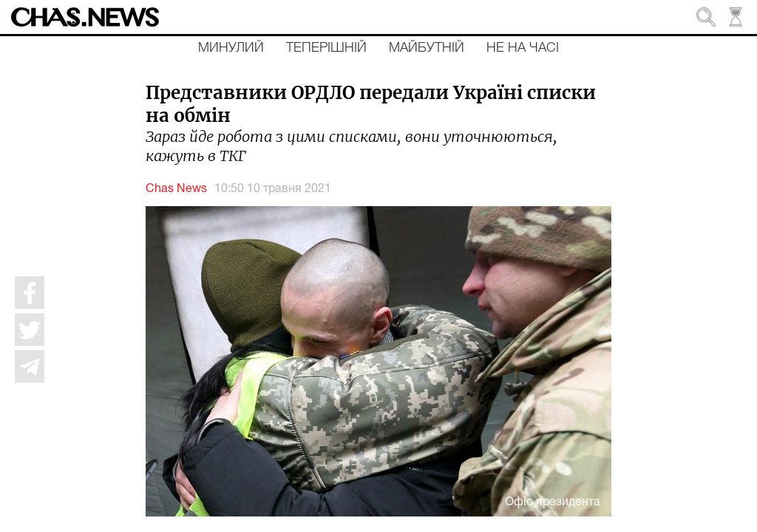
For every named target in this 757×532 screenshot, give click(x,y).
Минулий (231, 48)
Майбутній (427, 48)
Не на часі (523, 48)
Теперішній (326, 48)
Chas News (176, 189)
